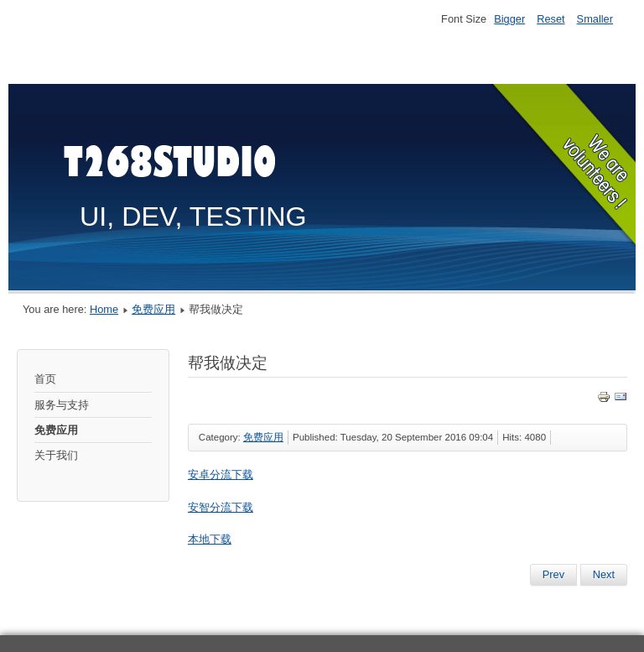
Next (604, 574)
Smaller (595, 19)
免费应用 (153, 309)
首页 (45, 379)
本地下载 (210, 539)
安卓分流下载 (221, 475)
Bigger (509, 19)
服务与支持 (62, 405)
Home (104, 309)
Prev (553, 574)
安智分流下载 (221, 507)
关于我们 (56, 455)
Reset (551, 19)
